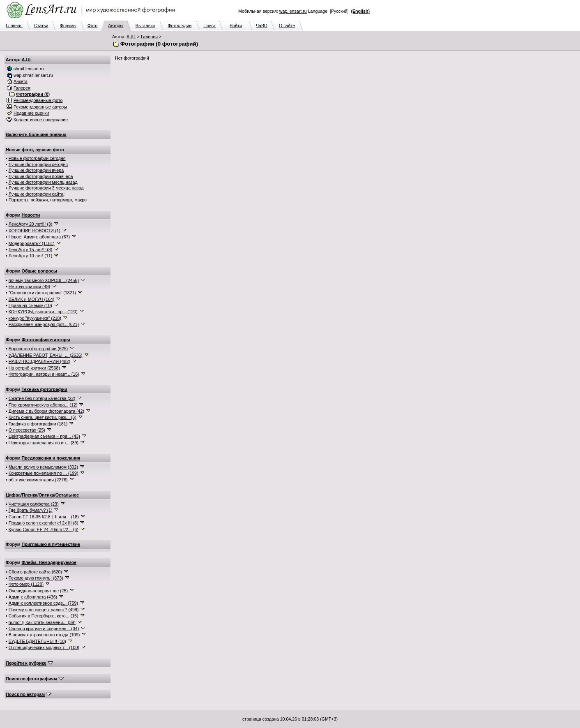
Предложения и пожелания (51, 458)
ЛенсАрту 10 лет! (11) (31, 256)
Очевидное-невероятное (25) (38, 591)
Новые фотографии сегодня (37, 158)
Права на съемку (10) (30, 305)
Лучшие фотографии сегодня (38, 164)
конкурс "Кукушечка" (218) (35, 318)
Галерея (149, 37)
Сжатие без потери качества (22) (42, 398)
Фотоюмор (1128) (26, 584)
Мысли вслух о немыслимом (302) (43, 467)
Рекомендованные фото (38, 100)
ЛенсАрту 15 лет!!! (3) (31, 250)
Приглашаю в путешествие (51, 544)
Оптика (46, 495)
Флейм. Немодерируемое (49, 562)
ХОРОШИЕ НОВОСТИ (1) (35, 231)
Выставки (145, 25)
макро (81, 200)
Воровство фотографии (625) (38, 349)
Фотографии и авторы (46, 340)
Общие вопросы (40, 271)
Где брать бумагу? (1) (31, 510)
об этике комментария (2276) (38, 480)
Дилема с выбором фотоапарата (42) (46, 411)
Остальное (67, 495)
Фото (92, 25)
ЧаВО (262, 25)
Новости (31, 215)
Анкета (21, 81)
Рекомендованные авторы (40, 107)
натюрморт (61, 200)
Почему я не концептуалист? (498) (44, 610)
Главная (14, 25)
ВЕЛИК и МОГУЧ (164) (32, 299)
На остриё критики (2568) (34, 368)
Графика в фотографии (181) (38, 424)
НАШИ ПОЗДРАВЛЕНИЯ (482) (39, 361)
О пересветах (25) (27, 430)
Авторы (116, 25)
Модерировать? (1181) (32, 243)
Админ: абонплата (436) (33, 597)
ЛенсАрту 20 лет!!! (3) (31, 224)
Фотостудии (180, 25)
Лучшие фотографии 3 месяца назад (46, 188)
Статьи (41, 25)
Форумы (68, 25)
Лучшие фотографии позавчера (41, 176)
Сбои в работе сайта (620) (35, 572)
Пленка (30, 495)
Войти (236, 25)
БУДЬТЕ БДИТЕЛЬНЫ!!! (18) (37, 641)
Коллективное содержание (41, 120)
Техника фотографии (45, 389)
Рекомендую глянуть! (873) (36, 578)
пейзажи (39, 200)
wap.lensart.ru (293, 11)
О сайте (287, 25)
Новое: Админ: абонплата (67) (39, 237)
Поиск (209, 25)
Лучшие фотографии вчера (36, 170)
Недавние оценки (31, 113)
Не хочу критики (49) (29, 287)
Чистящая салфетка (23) (34, 504)
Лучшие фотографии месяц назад (43, 182)
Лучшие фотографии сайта (36, 194)
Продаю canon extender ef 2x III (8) (44, 523)
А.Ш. (131, 37)
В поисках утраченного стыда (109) (44, 635)
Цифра (13, 495)
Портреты (18, 200)
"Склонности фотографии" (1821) (42, 293)
